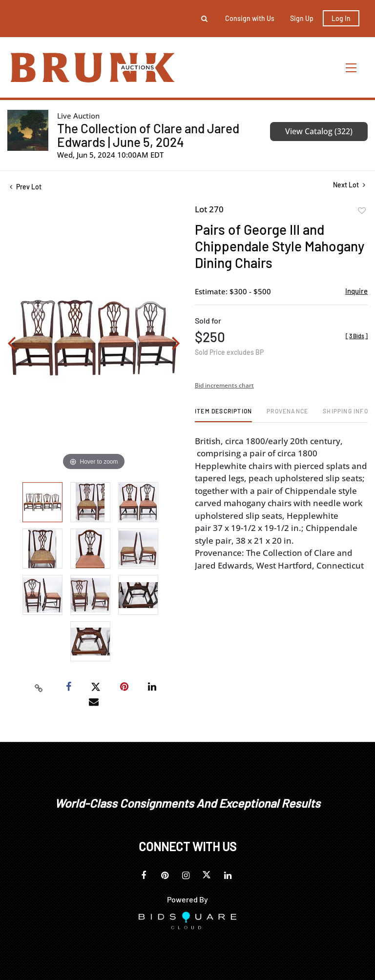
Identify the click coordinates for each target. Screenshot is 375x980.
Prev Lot (26, 187)
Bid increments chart (224, 385)
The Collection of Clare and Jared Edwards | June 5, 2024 (148, 135)
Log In (341, 18)
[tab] (223, 415)
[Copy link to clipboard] (39, 687)
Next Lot (349, 185)
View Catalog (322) (319, 131)
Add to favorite (362, 211)
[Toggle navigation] (352, 68)
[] (357, 336)
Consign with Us (250, 18)
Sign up (302, 18)
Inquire (356, 291)
